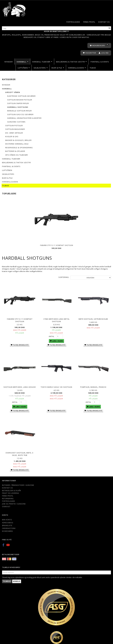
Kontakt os (104, 22)
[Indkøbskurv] (99, 46)
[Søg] (110, 28)
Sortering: (64, 277)
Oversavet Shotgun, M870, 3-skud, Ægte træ (20, 453)
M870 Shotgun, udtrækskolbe (93, 318)
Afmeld (17, 580)
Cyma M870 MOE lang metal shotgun (56, 320)
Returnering (8, 497)
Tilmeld (7, 580)
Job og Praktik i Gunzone (14, 502)
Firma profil (89, 22)
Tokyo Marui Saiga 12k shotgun (56, 386)
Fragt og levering (11, 492)
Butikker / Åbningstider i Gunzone (18, 484)
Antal (52, 336)
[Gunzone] (14, 9)
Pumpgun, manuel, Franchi (93, 386)
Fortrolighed (73, 22)
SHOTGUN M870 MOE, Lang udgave (20, 386)
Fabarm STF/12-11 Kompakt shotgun (57, 245)
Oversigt (6, 505)
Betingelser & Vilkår (12, 489)
